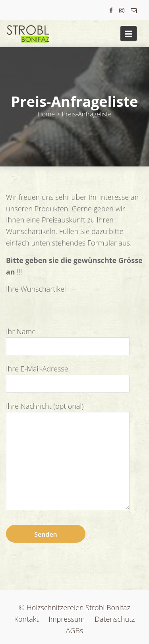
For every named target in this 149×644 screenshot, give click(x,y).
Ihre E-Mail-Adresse (68, 376)
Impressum (67, 619)
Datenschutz (115, 619)
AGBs (75, 630)
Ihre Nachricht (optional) (68, 457)
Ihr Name (68, 338)
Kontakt (27, 619)
